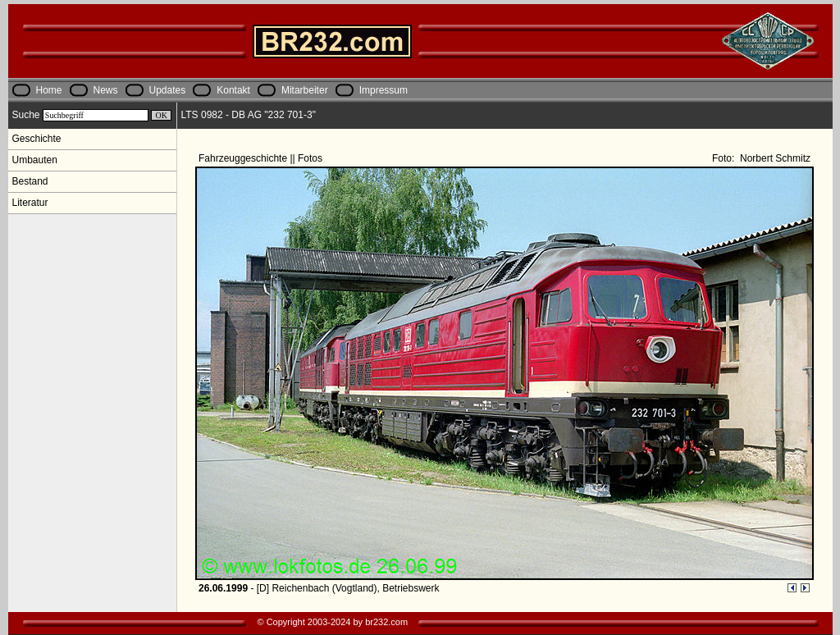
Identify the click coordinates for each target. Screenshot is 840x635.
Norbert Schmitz (774, 158)
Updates (168, 90)
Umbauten (35, 160)
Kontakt (233, 90)
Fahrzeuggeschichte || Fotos (262, 158)
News (106, 90)
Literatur (30, 203)
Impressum (383, 90)
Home (49, 90)
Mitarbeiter (305, 90)
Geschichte (37, 139)
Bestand (30, 181)
